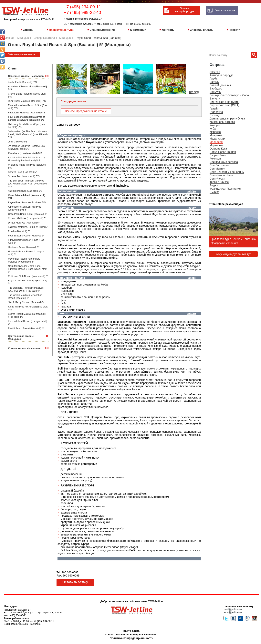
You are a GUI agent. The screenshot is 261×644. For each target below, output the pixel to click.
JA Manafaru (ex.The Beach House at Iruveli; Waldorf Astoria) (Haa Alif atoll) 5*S (28, 134)
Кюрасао (215, 132)
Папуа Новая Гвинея (223, 152)
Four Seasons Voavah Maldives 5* (26, 236)
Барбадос (216, 88)
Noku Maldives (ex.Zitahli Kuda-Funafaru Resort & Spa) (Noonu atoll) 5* (28, 269)
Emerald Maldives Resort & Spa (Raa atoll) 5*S (28, 107)
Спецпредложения (102, 30)
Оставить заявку (75, 582)
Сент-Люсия (217, 179)
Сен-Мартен (217, 169)
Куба (213, 129)
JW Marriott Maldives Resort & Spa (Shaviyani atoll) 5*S (26, 147)
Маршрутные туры (61, 30)
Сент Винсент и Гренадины (227, 172)
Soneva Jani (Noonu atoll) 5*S (24, 176)
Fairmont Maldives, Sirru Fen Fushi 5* (28, 227)
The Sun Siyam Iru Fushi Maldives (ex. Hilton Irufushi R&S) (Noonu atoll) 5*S (28, 184)
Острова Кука (218, 149)
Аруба (214, 78)
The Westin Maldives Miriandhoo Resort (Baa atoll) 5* (25, 297)
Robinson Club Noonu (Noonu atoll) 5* (28, 276)
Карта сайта (131, 631)
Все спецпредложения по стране (86, 111)
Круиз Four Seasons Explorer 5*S (27, 203)
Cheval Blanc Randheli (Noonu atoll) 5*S (27, 95)
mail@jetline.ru (233, 609)
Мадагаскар (217, 139)
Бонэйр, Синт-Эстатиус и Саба (229, 95)
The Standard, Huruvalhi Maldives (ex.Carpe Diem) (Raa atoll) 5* (26, 289)
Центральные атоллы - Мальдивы (21, 338)
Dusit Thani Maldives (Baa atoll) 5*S (27, 101)
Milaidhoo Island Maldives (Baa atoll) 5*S (27, 166)
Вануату (215, 99)
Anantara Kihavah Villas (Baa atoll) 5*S (27, 88)
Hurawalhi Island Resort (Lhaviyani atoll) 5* (26, 253)
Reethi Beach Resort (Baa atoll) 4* (26, 328)
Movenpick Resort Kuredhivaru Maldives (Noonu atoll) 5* (24, 260)
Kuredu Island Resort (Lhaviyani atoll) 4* (28, 323)
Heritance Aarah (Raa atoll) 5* (24, 247)
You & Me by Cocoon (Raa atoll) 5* (26, 302)
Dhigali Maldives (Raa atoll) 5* (24, 223)
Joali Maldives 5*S (18, 142)
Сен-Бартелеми (220, 165)
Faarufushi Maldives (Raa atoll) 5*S (27, 113)
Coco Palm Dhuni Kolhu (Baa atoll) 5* (28, 214)
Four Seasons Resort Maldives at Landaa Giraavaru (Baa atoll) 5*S (27, 118)
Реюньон (215, 159)
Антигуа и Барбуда (222, 75)
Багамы (214, 82)
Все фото (194, 92)
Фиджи (214, 185)
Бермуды (215, 92)
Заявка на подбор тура (185, 10)
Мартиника (217, 145)
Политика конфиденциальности (131, 638)
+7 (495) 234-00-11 (83, 7)
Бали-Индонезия (220, 85)
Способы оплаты (202, 30)
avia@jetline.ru (233, 612)
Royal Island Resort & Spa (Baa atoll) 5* (28, 282)
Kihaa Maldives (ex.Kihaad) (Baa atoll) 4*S (28, 308)
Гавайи (214, 109)
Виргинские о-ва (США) (224, 105)
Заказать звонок (225, 10)
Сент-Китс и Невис (222, 175)
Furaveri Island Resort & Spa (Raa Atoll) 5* (26, 241)
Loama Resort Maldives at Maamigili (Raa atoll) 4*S (27, 315)
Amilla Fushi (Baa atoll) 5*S (22, 82)
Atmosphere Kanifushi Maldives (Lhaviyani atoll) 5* (25, 208)
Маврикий (216, 135)
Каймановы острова (222, 122)
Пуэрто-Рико (218, 155)
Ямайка (214, 192)
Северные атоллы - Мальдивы (26, 76)
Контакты (168, 30)
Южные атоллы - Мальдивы (25, 348)
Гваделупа (216, 112)
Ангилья (215, 72)
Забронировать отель (22, 54)
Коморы (215, 125)
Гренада (215, 115)
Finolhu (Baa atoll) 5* (19, 231)
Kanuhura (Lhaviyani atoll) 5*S (25, 153)
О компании (138, 30)
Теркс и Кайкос (219, 182)
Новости (234, 30)
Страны (28, 30)
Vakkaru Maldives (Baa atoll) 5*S (25, 191)
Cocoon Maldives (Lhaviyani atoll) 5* (27, 218)
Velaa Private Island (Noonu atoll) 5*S (27, 197)
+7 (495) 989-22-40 (83, 12)
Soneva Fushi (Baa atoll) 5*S (23, 172)
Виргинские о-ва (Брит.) (225, 102)
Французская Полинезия (225, 189)
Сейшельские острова (224, 162)
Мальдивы (216, 142)
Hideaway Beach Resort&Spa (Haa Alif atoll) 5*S (26, 126)
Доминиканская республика (227, 119)
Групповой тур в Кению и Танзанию (233, 239)
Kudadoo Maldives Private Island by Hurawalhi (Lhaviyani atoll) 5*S (27, 159)
